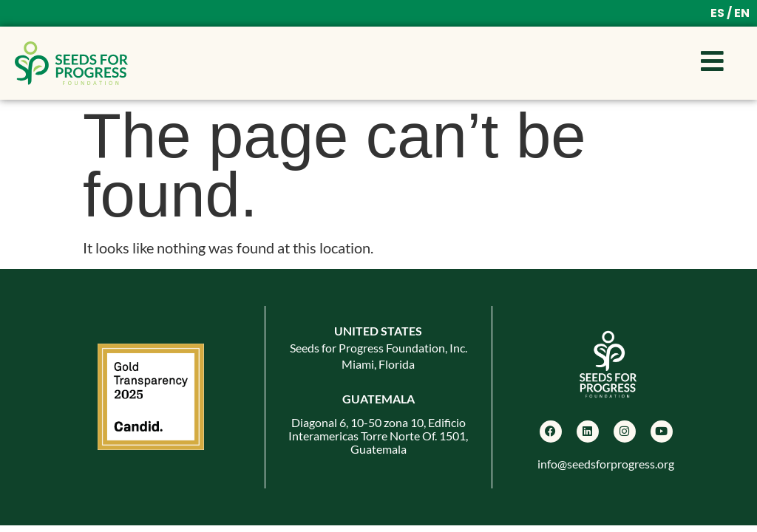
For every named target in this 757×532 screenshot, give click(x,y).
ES (717, 13)
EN (742, 13)
